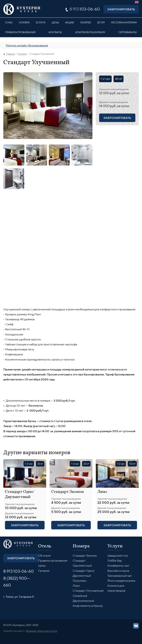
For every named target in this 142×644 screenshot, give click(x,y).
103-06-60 (85, 9)
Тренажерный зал (120, 576)
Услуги (40, 22)
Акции (70, 22)
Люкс (102, 492)
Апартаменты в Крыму (90, 32)
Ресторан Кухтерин (124, 22)
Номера (24, 22)
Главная (11, 54)
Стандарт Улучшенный (88, 591)
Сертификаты (128, 32)
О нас (9, 22)
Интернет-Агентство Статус (42, 631)
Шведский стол (118, 556)
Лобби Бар (115, 561)
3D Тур (101, 22)
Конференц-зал (118, 566)
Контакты (55, 32)
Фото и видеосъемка (121, 581)
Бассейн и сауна (118, 571)
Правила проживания (20, 32)
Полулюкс (80, 581)
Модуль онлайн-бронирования (27, 45)
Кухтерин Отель (22, 9)
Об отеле (44, 556)
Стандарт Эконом (67, 492)
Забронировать (121, 9)
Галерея (86, 22)
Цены (55, 22)
